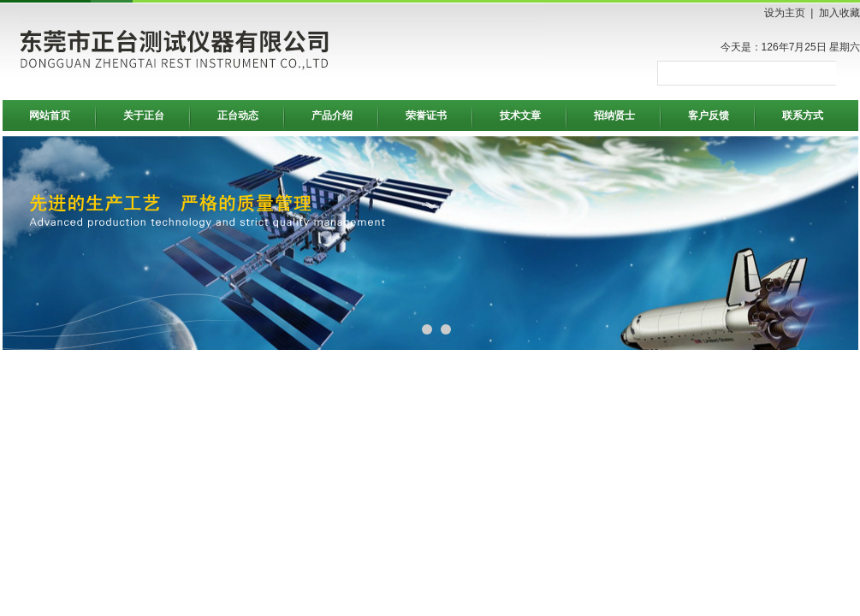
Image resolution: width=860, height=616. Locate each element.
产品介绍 (332, 115)
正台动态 (238, 115)
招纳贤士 (614, 115)
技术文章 (520, 115)
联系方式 (803, 115)
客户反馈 (709, 115)
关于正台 (144, 115)
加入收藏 (839, 13)
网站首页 (50, 115)
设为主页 (785, 13)
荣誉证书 (426, 115)
